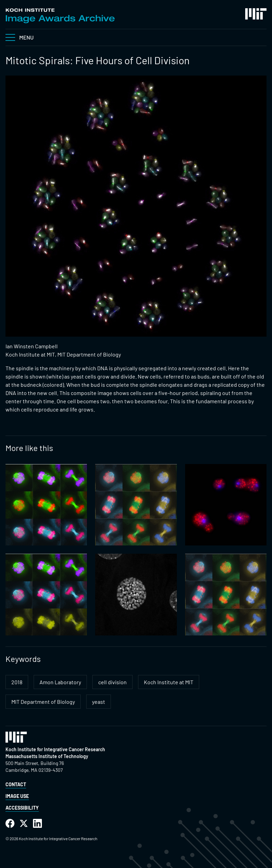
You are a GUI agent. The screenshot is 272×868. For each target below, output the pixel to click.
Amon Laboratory (60, 682)
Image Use (17, 796)
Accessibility (22, 808)
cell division (112, 682)
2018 (17, 682)
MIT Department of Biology (43, 702)
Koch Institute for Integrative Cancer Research (55, 749)
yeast (99, 702)
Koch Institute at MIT (169, 682)
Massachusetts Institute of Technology (47, 756)
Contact (16, 784)
